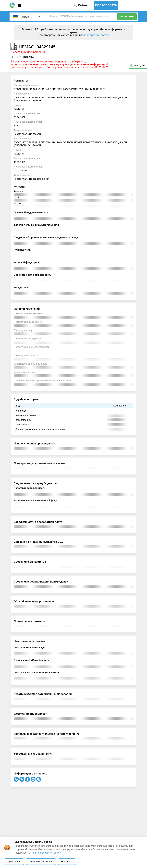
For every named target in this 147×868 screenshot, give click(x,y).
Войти (83, 5)
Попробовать (106, 5)
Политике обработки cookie (46, 853)
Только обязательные (41, 862)
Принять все (14, 862)
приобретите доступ (96, 35)
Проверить (127, 17)
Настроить (67, 862)
